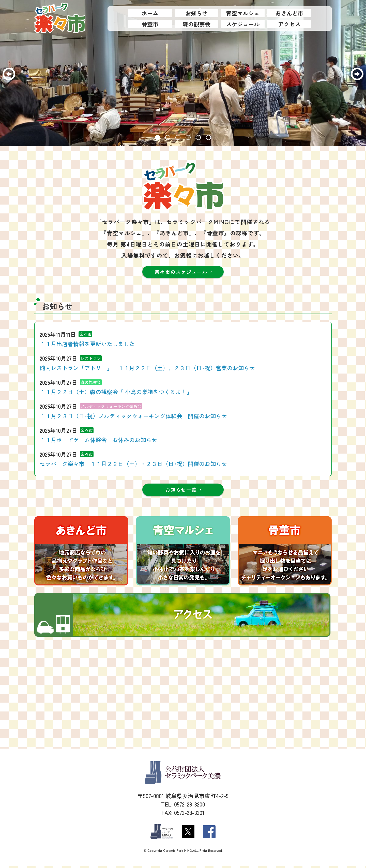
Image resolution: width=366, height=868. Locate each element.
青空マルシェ (243, 13)
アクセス (289, 24)
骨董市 (150, 24)
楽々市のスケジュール (181, 272)
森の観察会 (196, 24)
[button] (158, 137)
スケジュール (243, 24)
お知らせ (196, 13)
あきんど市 (289, 13)
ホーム (150, 13)
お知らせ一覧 (181, 491)
